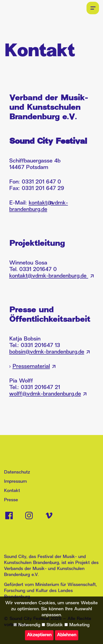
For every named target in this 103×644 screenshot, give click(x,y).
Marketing (77, 625)
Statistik (52, 625)
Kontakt (12, 491)
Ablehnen (67, 635)
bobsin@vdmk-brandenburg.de (47, 352)
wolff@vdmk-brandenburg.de (45, 394)
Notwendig (27, 625)
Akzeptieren (39, 635)
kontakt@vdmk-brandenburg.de (49, 276)
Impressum (15, 482)
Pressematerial (31, 367)
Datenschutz (17, 472)
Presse (11, 500)
